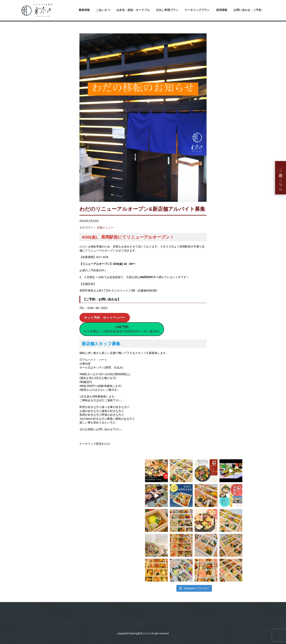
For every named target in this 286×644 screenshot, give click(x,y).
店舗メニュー (105, 227)
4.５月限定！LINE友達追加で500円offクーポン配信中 (122, 329)
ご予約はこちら (281, 178)
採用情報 (222, 10)
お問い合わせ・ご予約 (247, 10)
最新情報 (84, 10)
